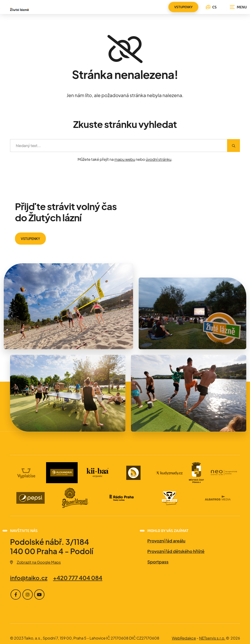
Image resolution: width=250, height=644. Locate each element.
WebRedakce (184, 638)
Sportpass (158, 562)
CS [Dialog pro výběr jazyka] (211, 7)
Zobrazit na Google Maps (35, 562)
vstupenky (183, 7)
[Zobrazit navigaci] (238, 7)
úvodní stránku (159, 159)
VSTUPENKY (30, 239)
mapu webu (125, 159)
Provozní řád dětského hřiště (176, 551)
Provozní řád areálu (166, 541)
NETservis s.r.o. (212, 638)
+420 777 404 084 (78, 578)
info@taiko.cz (29, 578)
